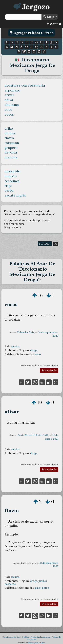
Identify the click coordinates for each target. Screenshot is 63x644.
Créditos (25, 637)
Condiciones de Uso (11, 637)
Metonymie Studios (37, 643)
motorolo (13, 171)
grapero (11, 148)
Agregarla (13, 227)
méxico (15, 346)
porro (45, 588)
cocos (9, 114)
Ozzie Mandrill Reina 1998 (33, 435)
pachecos (10, 584)
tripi (8, 186)
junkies (43, 581)
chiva (9, 100)
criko (9, 128)
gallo (38, 588)
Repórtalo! (49, 370)
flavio (9, 138)
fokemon (12, 143)
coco (9, 110)
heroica (11, 152)
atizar (10, 95)
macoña (11, 157)
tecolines (12, 181)
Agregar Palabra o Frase (32, 33)
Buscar (50, 17)
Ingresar (54, 24)
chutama (12, 105)
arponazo (13, 90)
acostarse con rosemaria (25, 85)
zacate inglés (15, 195)
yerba (9, 190)
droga (34, 350)
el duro (11, 133)
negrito (11, 176)
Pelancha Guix (26, 332)
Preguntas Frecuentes (40, 637)
